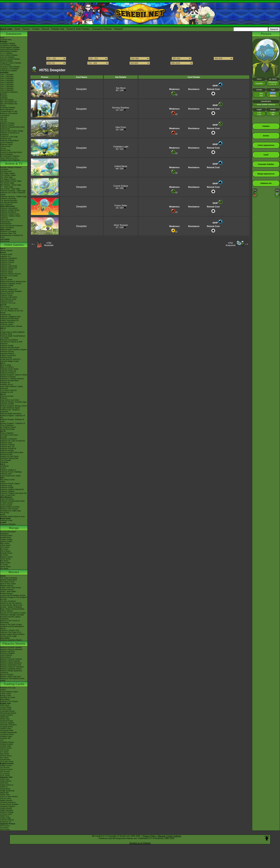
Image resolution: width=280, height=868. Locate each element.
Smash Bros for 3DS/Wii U (10, 359)
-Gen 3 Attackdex (7, 78)
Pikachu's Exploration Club (11, 665)
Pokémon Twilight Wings (10, 210)
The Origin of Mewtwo (9, 578)
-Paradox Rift (5, 738)
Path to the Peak (7, 220)
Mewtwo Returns (7, 586)
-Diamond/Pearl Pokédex (10, 49)
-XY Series (4, 752)
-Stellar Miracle (6, 808)
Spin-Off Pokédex (7, 100)
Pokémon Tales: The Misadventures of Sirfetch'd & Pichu (12, 235)
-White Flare (5, 719)
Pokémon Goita (6, 520)
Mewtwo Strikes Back (9, 580)
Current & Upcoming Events (11, 152)
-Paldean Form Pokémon (10, 160)
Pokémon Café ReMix (9, 266)
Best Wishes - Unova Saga (11, 185)
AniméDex (4, 169)
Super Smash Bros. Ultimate (11, 326)
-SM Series (5, 750)
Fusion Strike (121, 205)
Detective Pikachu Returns (10, 274)
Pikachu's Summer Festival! (11, 659)
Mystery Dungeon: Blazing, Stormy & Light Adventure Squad (14, 407)
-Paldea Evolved (7, 744)
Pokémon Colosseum (9, 439)
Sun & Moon (5, 307)
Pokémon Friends (7, 262)
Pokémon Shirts (6, 144)
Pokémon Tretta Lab (8, 371)
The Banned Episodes (9, 202)
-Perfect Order (6, 709)
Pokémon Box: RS (7, 447)
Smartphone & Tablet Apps (10, 511)
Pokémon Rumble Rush (9, 318)
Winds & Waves (6, 250)
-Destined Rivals (7, 721)
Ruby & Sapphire (7, 433)
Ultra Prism (121, 127)
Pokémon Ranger (7, 451)
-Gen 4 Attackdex (7, 80)
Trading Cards (14, 684)
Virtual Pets (5, 513)
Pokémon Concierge (8, 231)
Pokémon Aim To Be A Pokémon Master (13, 194)
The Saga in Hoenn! (8, 179)
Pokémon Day (6, 139)
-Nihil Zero (4, 783)
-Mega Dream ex (7, 785)
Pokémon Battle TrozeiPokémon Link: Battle (13, 337)
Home (17, 29)
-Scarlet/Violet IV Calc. (9, 111)
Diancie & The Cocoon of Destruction (10, 622)
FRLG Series (5, 551)
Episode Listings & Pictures (11, 167)
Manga (14, 528)
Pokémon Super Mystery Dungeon (14, 350)
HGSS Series (5, 559)
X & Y (2, 330)
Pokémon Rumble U (8, 373)
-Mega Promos (6, 765)
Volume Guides (6, 541)
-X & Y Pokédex (6, 53)
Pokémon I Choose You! (10, 630)
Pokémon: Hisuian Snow (10, 214)
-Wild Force (5, 816)
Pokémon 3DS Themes (9, 509)
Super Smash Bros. (8, 495)
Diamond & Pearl (7, 396)
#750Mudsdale (49, 244)
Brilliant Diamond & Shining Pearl (13, 282)
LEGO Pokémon (7, 143)
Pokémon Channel (7, 445)
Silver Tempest (121, 225)
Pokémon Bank (6, 334)
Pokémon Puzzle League (10, 484)
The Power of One (7, 582)
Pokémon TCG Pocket (9, 276)
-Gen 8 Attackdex (7, 88)
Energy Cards (6, 696)
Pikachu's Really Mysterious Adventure (11, 672)
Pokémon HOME (7, 285)
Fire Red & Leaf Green (9, 435)
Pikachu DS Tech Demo (9, 456)
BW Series (4, 561)
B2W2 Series (5, 563)
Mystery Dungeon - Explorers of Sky (13, 417)
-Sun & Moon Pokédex (9, 55)
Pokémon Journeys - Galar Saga (13, 191)
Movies (14, 572)
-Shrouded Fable (7, 731)
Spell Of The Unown (8, 584)
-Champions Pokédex (9, 71)
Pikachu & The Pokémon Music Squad (12, 679)
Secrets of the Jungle (8, 636)
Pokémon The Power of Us (11, 632)
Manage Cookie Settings (170, 836)
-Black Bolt (4, 717)
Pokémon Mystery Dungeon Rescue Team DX (11, 292)
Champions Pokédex (102, 29)
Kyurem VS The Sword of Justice (13, 613)
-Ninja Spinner (6, 781)
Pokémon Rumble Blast (9, 381)
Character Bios (6, 171)
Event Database (6, 154)
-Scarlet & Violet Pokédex (10, 67)
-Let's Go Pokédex (7, 57)
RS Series (4, 549)
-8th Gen (4, 119)
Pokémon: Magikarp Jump (10, 317)
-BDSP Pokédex (7, 61)
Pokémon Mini (6, 474)
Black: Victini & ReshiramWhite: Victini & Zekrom (12, 610)
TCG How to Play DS (8, 390)
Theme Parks (5, 146)
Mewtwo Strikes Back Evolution (12, 634)
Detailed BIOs (6, 537)
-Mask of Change (7, 812)
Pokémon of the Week (9, 113)
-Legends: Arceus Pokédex (11, 63)
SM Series (4, 569)
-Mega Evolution (7, 715)
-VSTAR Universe (7, 820)
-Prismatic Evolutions (8, 725)
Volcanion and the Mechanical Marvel (12, 627)
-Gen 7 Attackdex (7, 86)
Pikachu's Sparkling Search (11, 669)
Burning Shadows (121, 108)
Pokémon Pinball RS (8, 449)
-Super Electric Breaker (9, 804)
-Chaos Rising (6, 707)
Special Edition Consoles (10, 507)
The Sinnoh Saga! (7, 183)
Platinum (4, 398)
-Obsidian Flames (7, 742)
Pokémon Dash (6, 443)
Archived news (6, 40)
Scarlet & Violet (6, 254)
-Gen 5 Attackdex (7, 82)
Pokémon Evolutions (8, 212)
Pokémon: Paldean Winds (10, 216)
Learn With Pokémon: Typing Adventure (11, 387)
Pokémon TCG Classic (9, 701)
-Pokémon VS (6, 822)
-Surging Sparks (7, 727)
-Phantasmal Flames (8, 713)
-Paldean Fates (6, 736)
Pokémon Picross (7, 351)
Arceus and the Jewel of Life (11, 605)
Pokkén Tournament (8, 355)
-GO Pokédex (6, 65)
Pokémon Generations (9, 208)
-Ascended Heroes (7, 711)
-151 (2, 740)
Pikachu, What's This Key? (11, 677)
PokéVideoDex (6, 224)
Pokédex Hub (58, 29)
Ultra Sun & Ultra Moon (9, 309)
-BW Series (5, 754)
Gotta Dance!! (6, 657)
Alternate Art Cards (8, 698)
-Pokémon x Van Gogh (9, 137)
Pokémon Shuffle (7, 346)
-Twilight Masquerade (9, 732)
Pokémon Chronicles (8, 198)
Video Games (14, 245)
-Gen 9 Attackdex (7, 90)
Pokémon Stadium (7, 491)
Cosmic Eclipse (121, 186)
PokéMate (4, 462)
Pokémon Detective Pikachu (11, 640)
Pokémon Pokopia (7, 260)
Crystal (3, 468)
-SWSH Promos (6, 769)
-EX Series (4, 758)
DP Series (4, 555)
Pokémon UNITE (7, 270)
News (2, 38)
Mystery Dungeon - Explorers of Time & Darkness (13, 424)
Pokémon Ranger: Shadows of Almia (12, 420)
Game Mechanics (7, 110)
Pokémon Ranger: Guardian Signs (14, 402)
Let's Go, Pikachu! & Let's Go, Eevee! (12, 312)
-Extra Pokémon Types (9, 692)
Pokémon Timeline (7, 123)
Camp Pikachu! (6, 655)
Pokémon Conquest (8, 377)
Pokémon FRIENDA (8, 524)
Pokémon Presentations (10, 141)
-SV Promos (5, 767)
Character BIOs (6, 536)
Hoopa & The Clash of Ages (11, 624)
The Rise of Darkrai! (8, 601)
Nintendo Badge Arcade (9, 361)
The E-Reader (6, 460)
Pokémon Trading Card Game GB (13, 493)
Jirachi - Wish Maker (8, 591)
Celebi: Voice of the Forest (10, 588)
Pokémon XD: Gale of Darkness (13, 441)
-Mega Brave (5, 789)
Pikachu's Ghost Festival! (10, 661)
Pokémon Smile (6, 295)
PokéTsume (5, 241)
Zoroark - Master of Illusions (11, 607)
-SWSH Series (6, 748)
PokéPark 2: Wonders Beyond (12, 379)
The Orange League (8, 175)
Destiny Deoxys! (7, 593)
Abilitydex (4, 98)
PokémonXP (5, 129)
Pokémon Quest (7, 324)
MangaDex (4, 534)
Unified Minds (121, 166)
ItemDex (3, 94)
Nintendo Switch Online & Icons (12, 517)
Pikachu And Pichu (7, 651)
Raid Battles (5, 699)
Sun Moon (121, 88)
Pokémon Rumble (7, 404)
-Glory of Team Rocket (9, 797)
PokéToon (4, 218)
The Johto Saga (6, 177)
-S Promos (4, 828)
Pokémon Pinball (7, 487)
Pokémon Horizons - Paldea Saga (13, 197)
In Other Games (6, 503)
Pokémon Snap (6, 485)
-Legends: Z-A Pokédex (9, 69)
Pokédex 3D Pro (7, 384)
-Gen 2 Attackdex (7, 77)
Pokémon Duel (6, 357)
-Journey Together (7, 723)
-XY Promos (5, 773)
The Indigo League (7, 173)
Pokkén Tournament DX (9, 320)
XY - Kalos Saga (7, 187)
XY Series (4, 565)
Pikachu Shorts (14, 644)
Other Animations (7, 228)
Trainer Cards (6, 694)
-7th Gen (4, 121)
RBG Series (5, 543)
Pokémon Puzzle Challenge (11, 472)
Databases (14, 34)
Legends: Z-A (5, 256)
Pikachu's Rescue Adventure (11, 649)
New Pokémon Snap (8, 299)
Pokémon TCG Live (8, 303)
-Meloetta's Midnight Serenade (12, 615)
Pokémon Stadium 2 (8, 470)
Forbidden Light (121, 147)
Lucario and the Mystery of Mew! (13, 595)
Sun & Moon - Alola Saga (10, 189)
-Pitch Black (5, 705)
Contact (36, 29)
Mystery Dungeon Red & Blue (12, 452)
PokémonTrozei (6, 454)
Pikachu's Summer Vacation (11, 647)
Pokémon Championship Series (12, 127)
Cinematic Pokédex (8, 108)
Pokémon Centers (7, 125)
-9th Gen (4, 117)
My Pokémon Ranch (8, 427)
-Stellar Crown (6, 729)
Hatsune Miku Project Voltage (12, 131)
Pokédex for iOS (7, 392)
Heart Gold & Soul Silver (10, 400)
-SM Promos (5, 771)
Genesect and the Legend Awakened (10, 618)
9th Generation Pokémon (10, 156)
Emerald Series (6, 553)
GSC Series (5, 547)
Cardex (3, 106)
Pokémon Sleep (6, 272)
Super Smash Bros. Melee (10, 476)
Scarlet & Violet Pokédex (78, 29)
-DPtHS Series (6, 756)
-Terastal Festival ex (8, 802)
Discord (45, 29)
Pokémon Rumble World (10, 348)
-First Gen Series (7, 762)
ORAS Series (5, 567)
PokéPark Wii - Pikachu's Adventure (10, 411)
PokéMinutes (5, 222)
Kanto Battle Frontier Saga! (11, 181)
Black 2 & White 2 (7, 367)
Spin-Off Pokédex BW (9, 104)
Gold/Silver (4, 466)
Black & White (6, 365)
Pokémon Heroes (7, 590)
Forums (26, 29)
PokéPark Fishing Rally (9, 458)
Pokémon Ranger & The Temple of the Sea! (14, 598)
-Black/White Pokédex (9, 51)
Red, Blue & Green (8, 480)
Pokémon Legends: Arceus (11, 284)
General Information (8, 532)
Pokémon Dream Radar (9, 369)
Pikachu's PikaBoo (7, 653)
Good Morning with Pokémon (11, 226)
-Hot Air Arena (6, 798)
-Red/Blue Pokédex (8, 43)
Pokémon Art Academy (9, 340)
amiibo (3, 515)
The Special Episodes (9, 200)
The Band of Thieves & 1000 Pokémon (11, 343)
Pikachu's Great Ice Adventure (12, 667)
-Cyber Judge (5, 818)
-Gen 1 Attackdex (7, 75)
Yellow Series (5, 545)
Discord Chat (5, 150)
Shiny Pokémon (6, 204)
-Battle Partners (6, 800)
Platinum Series (6, 557)
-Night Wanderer (7, 810)
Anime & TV (14, 164)
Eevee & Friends (7, 675)
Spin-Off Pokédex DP (8, 102)
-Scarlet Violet (6, 746)
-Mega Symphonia (7, 791)
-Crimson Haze (6, 814)
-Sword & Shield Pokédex (10, 59)
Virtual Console (6, 505)
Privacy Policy (149, 836)
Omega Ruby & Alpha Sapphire (12, 332)
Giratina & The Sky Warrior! (11, 603)
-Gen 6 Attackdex (7, 84)
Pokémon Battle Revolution (11, 414)
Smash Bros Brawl (7, 429)
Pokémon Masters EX (9, 268)
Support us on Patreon (140, 843)
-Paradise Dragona (8, 806)
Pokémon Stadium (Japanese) (12, 489)
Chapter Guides (6, 539)
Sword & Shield (6, 280)
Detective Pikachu (7, 322)
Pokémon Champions (9, 258)
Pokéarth (118, 29)
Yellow (3, 482)
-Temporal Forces (7, 734)
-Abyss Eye (5, 779)
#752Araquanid (230, 244)
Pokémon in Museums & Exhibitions (10, 134)
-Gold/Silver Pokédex (8, 45)
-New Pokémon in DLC (9, 158)
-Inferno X (4, 787)
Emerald (3, 437)
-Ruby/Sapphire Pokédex (10, 47)
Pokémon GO (6, 264)
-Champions (5, 115)
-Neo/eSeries (5, 760)
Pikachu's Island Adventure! (11, 663)
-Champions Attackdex (9, 92)
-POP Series (5, 775)
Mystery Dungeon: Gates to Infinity (14, 375)
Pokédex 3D (5, 383)
